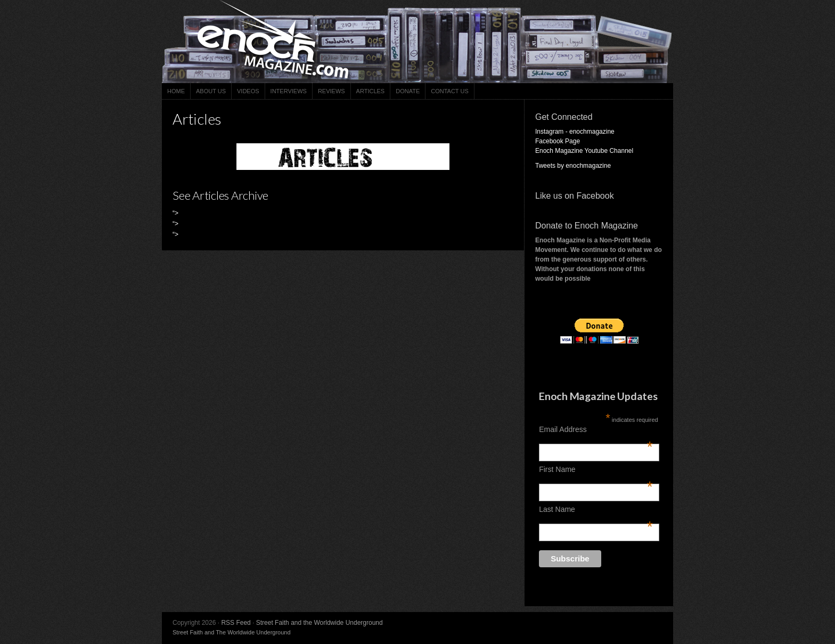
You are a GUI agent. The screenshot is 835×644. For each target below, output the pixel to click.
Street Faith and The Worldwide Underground (232, 632)
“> (175, 213)
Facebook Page (558, 141)
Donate (408, 91)
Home (176, 91)
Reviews (331, 91)
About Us (211, 91)
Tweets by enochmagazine (573, 166)
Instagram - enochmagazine (575, 132)
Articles (371, 91)
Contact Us (450, 91)
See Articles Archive (220, 195)
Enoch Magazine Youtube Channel (584, 151)
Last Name (596, 509)
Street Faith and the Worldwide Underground (320, 623)
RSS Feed (236, 623)
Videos (248, 91)
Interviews (289, 91)
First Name (596, 469)
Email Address (596, 429)
